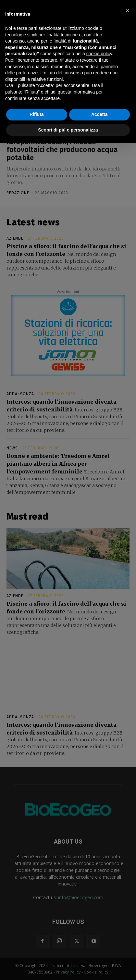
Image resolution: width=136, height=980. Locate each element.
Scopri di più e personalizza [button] (68, 130)
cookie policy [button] (99, 54)
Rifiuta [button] (37, 114)
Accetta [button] (99, 114)
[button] (128, 10)
